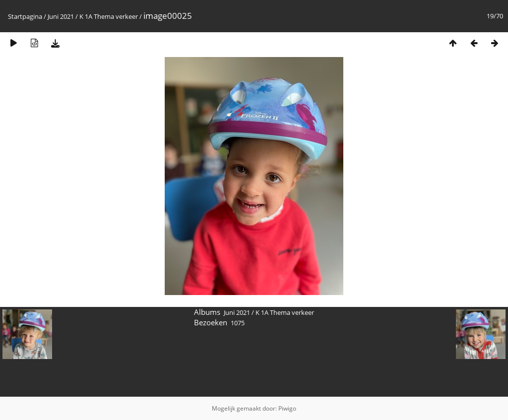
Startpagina (25, 16)
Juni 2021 (61, 16)
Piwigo (287, 408)
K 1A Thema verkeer (109, 16)
